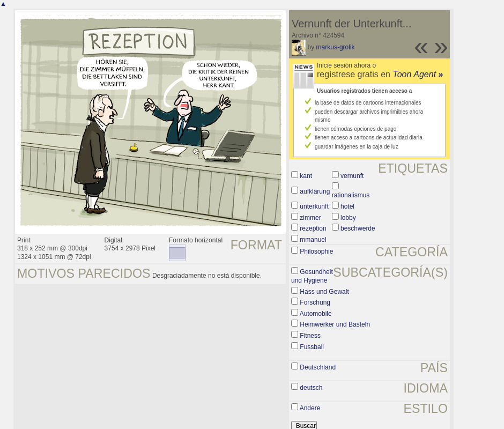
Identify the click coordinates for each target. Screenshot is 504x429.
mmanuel (313, 240)
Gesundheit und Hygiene (312, 276)
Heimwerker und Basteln (335, 324)
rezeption (313, 228)
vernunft (352, 176)
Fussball (312, 347)
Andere (310, 408)
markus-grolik (336, 47)
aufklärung (315, 191)
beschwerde (358, 228)
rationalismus (351, 195)
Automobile (316, 314)
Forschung (315, 302)
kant (306, 176)
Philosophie (316, 252)
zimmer (310, 218)
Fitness (310, 336)
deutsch (311, 388)
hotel (347, 206)
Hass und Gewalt (324, 292)
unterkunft (314, 206)
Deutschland (318, 367)
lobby (348, 218)
